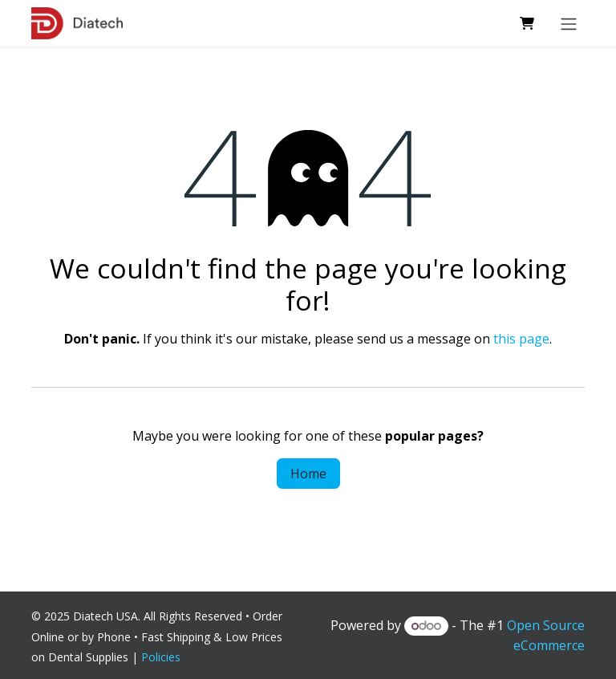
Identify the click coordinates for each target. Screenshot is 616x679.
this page (521, 339)
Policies (164, 657)
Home (308, 474)
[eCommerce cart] (527, 23)
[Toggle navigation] (569, 23)
